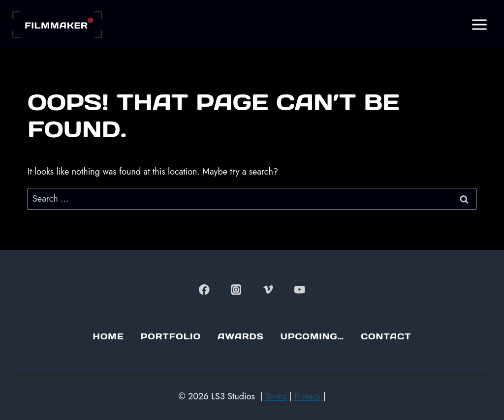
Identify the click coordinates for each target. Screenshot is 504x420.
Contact (386, 336)
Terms (276, 396)
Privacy (307, 396)
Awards (241, 336)
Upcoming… (312, 336)
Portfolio (171, 336)
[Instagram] (236, 290)
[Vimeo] (268, 290)
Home (109, 336)
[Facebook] (204, 290)
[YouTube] (300, 290)
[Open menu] (479, 24)
